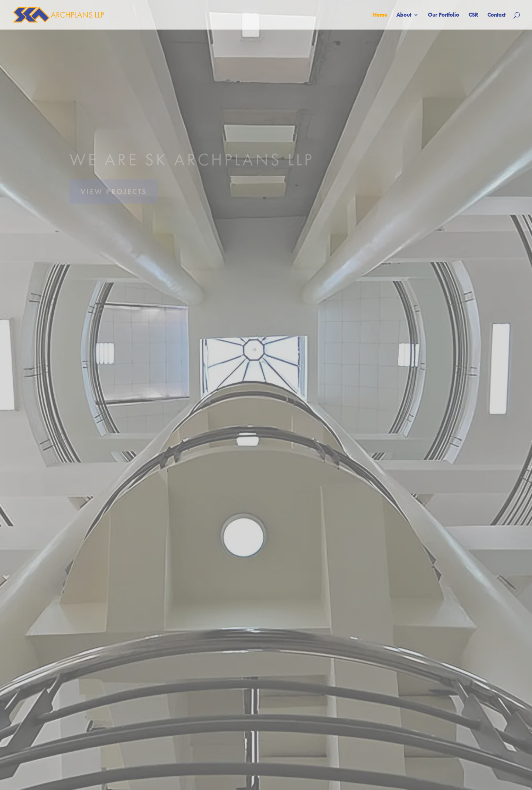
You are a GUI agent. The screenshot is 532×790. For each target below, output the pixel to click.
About (404, 15)
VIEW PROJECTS (114, 196)
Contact (496, 15)
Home (380, 15)
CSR (473, 15)
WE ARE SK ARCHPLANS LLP (192, 164)
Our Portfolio (444, 15)
